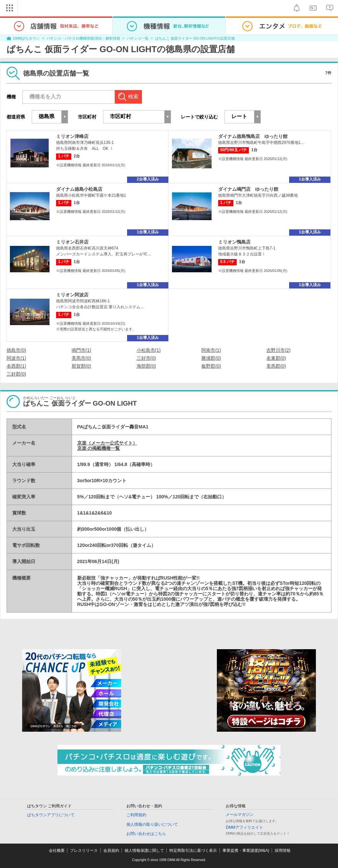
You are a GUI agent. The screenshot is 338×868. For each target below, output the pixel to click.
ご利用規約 (136, 815)
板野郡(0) (211, 366)
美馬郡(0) (276, 366)
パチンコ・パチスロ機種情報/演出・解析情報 (83, 38)
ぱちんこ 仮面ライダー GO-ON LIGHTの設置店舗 (195, 38)
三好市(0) (146, 358)
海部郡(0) (146, 366)
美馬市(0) (81, 358)
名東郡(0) (276, 358)
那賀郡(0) (81, 366)
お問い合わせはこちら (146, 834)
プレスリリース (84, 851)
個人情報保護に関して (144, 851)
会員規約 (111, 851)
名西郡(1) (16, 366)
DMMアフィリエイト (244, 827)
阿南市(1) (211, 350)
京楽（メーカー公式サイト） (107, 443)
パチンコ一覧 (138, 38)
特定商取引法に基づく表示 (193, 851)
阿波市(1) (16, 358)
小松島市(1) (149, 350)
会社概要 (57, 851)
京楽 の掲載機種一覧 (99, 448)
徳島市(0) (16, 350)
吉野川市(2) (278, 350)
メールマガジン (240, 815)
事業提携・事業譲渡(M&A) (246, 851)
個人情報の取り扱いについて (152, 824)
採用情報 (283, 851)
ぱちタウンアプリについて (51, 815)
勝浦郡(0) (211, 358)
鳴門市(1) (81, 350)
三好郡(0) (16, 374)
